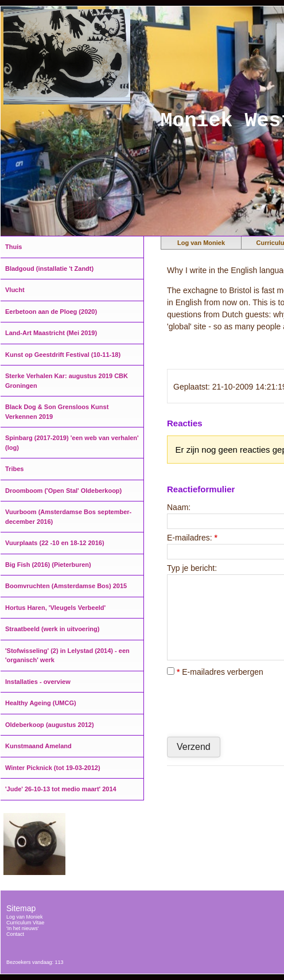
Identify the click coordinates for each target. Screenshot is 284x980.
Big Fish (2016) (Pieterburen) (48, 565)
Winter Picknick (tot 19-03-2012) (53, 768)
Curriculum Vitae (25, 923)
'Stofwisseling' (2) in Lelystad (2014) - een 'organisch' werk (67, 656)
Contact (15, 934)
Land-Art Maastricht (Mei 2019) (51, 333)
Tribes (14, 469)
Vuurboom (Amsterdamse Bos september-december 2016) (68, 517)
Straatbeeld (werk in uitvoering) (52, 629)
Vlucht (15, 290)
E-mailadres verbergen (215, 672)
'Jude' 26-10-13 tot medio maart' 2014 (61, 789)
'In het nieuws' (22, 928)
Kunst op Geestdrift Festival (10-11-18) (63, 355)
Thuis (13, 247)
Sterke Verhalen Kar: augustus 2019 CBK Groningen (67, 381)
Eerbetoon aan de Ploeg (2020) (51, 312)
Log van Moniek (201, 243)
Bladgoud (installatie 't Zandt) (49, 269)
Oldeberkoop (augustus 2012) (50, 725)
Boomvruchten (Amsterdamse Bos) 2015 (66, 586)
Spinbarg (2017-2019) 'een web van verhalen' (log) (72, 443)
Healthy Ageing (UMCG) (41, 703)
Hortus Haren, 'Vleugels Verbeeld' (55, 608)
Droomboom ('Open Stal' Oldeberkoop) (63, 491)
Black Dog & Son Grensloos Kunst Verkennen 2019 (57, 412)
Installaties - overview (38, 682)
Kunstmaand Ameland (38, 746)
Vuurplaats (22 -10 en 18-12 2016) (55, 543)
